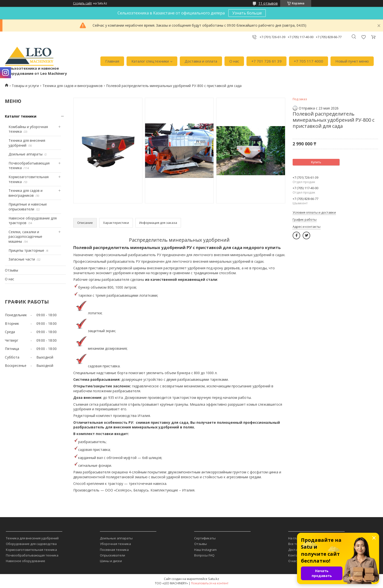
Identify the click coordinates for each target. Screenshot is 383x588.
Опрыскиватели (112, 555)
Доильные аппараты (26, 154)
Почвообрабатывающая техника (32, 555)
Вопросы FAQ (204, 555)
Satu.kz (214, 579)
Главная (112, 61)
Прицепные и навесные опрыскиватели (28, 207)
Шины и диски (111, 561)
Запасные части (22, 259)
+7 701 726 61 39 (266, 61)
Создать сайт (82, 3)
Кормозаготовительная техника (31, 550)
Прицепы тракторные (26, 250)
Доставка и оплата (201, 61)
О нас (234, 61)
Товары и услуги (25, 86)
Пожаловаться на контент (210, 583)
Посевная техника (114, 550)
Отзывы (11, 270)
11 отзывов (268, 3)
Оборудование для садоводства (31, 544)
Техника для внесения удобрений (32, 538)
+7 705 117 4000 (309, 61)
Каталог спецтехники (150, 61)
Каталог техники (21, 116)
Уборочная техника (115, 544)
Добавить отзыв (363, 37)
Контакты (296, 555)
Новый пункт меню (352, 61)
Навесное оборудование (26, 561)
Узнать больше (247, 13)
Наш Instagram (205, 550)
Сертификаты (205, 538)
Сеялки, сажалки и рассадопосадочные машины (25, 237)
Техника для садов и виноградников (73, 86)
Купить (316, 162)
